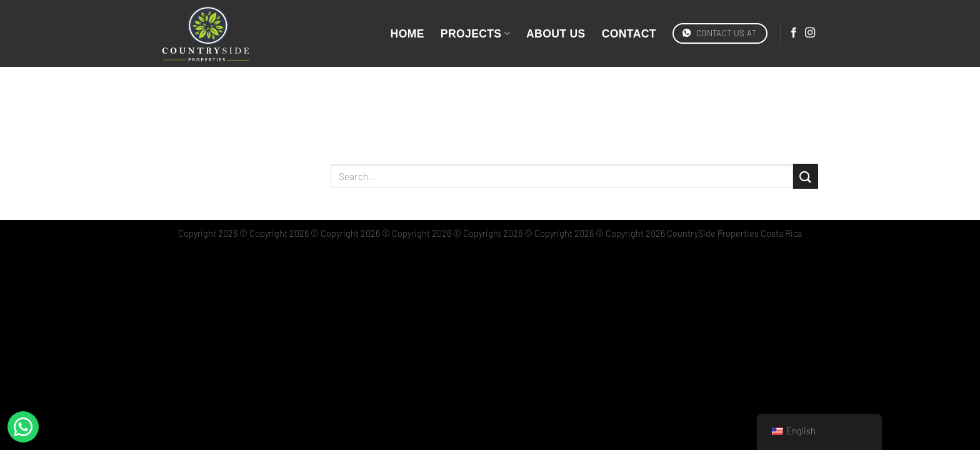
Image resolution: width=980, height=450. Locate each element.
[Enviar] (806, 176)
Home (407, 34)
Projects (475, 34)
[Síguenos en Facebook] (794, 33)
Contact (629, 34)
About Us (556, 34)
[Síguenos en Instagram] (810, 33)
